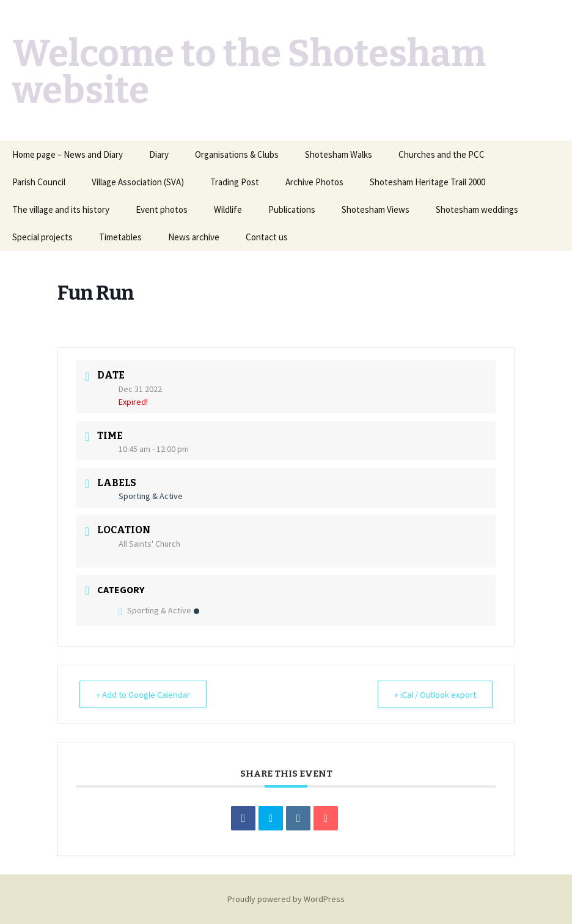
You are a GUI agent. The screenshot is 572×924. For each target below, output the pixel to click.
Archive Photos (314, 182)
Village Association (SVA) (138, 182)
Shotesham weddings (477, 209)
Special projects (42, 237)
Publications (292, 209)
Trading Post (235, 182)
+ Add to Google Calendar (145, 694)
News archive (194, 237)
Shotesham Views (376, 209)
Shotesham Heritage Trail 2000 (427, 182)
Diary (159, 154)
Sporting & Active (159, 610)
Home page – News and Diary (68, 154)
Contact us (267, 237)
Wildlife (228, 209)
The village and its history (61, 209)
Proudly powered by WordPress (286, 899)
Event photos (162, 209)
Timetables (120, 237)
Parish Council (39, 182)
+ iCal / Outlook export (432, 694)
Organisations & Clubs (237, 154)
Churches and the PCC (442, 154)
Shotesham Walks (339, 154)
